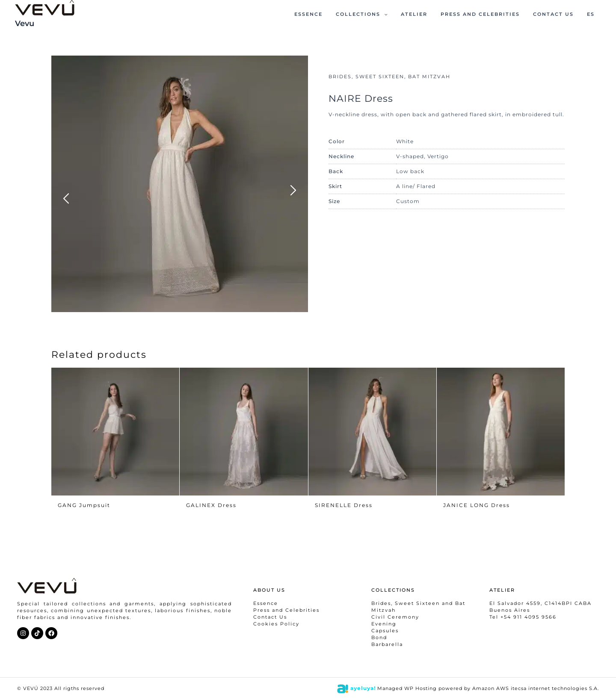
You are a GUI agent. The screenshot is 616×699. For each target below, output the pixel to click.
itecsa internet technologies (549, 688)
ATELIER (427, 14)
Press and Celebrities (286, 610)
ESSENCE (329, 14)
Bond (379, 637)
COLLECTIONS (379, 14)
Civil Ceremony (395, 617)
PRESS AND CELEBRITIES (490, 14)
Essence (266, 603)
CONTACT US (559, 14)
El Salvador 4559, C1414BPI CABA (540, 603)
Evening (384, 624)
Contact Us (270, 617)
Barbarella (387, 644)
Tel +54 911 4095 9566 (523, 617)
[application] (401, 14)
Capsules (385, 631)
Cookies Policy (276, 624)
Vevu (25, 24)
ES (592, 14)
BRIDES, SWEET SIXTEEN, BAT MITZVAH (389, 77)
